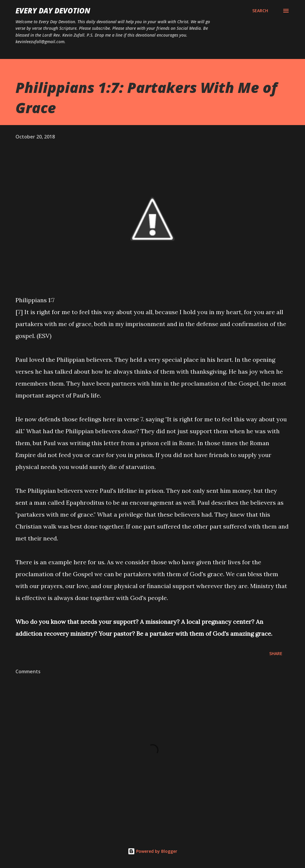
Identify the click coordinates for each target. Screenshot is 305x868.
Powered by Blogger (152, 851)
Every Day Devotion (53, 11)
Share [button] (276, 653)
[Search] (260, 11)
